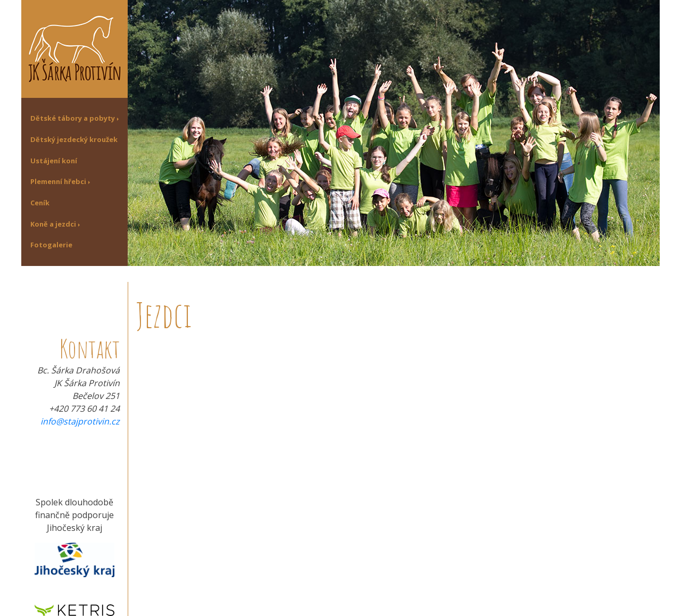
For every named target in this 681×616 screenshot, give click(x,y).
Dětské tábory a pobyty (73, 118)
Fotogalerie (51, 245)
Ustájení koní (54, 161)
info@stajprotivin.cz (80, 421)
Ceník (40, 203)
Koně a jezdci (53, 224)
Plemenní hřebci (58, 181)
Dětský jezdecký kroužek (74, 139)
